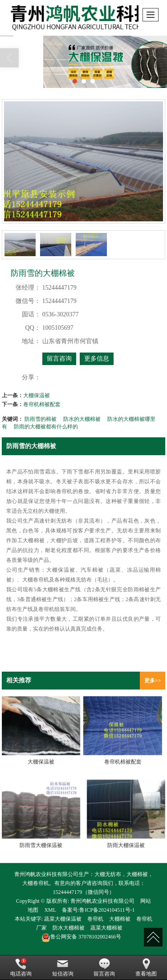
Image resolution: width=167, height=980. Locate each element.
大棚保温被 (37, 395)
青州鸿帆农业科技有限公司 (102, 901)
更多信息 (97, 359)
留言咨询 (59, 359)
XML (50, 910)
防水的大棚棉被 (82, 419)
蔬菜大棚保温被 (63, 919)
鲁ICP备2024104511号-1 (107, 910)
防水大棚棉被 (69, 928)
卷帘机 (95, 919)
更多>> (153, 681)
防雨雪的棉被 (41, 419)
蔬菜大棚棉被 (106, 928)
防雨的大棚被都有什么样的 (46, 427)
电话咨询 (21, 968)
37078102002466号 (81, 937)
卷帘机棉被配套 (42, 404)
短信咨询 (63, 968)
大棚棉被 (120, 919)
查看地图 (146, 968)
